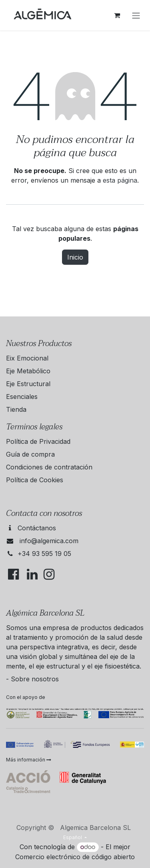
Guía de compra (30, 454)
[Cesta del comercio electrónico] (117, 15)
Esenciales (22, 397)
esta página (120, 180)
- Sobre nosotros (32, 679)
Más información (29, 760)
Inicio (75, 257)
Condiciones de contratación (49, 467)
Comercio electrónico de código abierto (75, 857)
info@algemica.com (49, 541)
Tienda (16, 409)
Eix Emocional (27, 358)
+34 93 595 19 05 (44, 554)
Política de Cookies (35, 480)
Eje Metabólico (28, 371)
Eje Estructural (28, 384)
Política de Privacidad (38, 441)
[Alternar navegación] (136, 15)
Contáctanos (37, 528)
